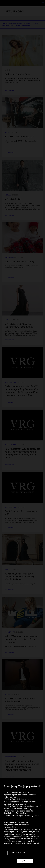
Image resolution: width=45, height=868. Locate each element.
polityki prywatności (30, 843)
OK (24, 861)
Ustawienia (19, 853)
